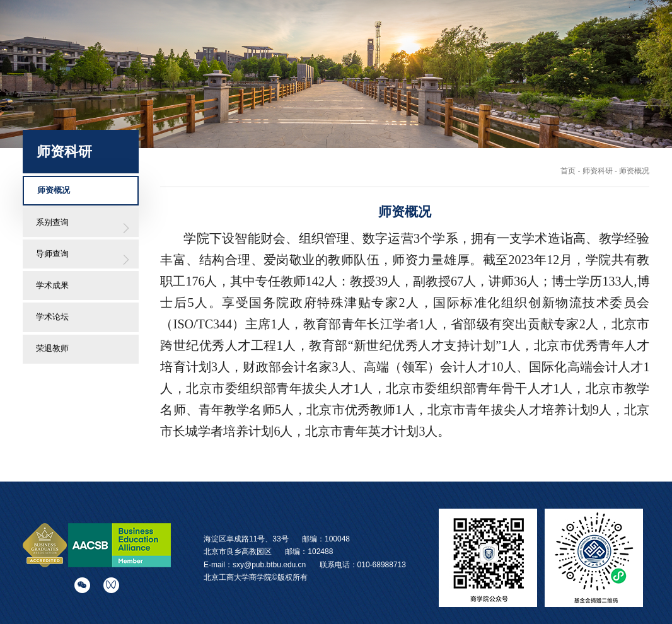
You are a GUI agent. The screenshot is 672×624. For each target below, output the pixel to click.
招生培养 (393, 45)
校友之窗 (539, 45)
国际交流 (441, 45)
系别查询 (52, 222)
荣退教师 (52, 348)
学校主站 (501, 21)
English (552, 21)
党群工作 (588, 45)
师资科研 (344, 45)
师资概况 (54, 190)
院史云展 (637, 45)
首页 (568, 171)
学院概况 (295, 45)
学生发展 (490, 45)
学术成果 (52, 285)
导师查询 (52, 254)
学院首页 (246, 45)
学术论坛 (52, 317)
